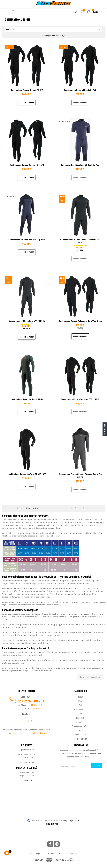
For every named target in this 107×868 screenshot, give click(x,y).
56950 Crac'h (27, 721)
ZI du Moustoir (27, 717)
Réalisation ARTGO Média (69, 853)
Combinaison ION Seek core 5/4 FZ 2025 (27, 321)
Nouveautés (53, 29)
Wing (80, 701)
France (27, 724)
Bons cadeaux (80, 734)
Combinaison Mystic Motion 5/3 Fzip (27, 399)
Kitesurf (80, 697)
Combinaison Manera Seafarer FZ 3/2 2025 (80, 399)
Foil (80, 705)
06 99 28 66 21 (37, 705)
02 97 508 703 (34, 701)
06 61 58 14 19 (34, 708)
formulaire (13, 733)
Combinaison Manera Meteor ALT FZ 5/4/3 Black (80, 321)
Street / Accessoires (80, 726)
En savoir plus (27, 780)
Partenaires (53, 853)
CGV (45, 853)
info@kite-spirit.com (36, 733)
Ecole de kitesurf (80, 739)
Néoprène (80, 722)
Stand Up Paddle (80, 709)
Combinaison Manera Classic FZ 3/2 (27, 90)
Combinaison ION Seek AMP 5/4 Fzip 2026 (27, 239)
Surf (80, 713)
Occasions (80, 730)
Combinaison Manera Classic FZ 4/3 (80, 90)
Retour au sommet (90, 677)
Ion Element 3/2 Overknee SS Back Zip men (80, 165)
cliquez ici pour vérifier (72, 821)
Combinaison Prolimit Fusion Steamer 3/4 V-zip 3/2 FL (80, 475)
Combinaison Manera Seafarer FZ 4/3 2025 (27, 474)
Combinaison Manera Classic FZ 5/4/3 (27, 165)
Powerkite (80, 718)
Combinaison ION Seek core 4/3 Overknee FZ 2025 (80, 241)
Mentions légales (35, 853)
